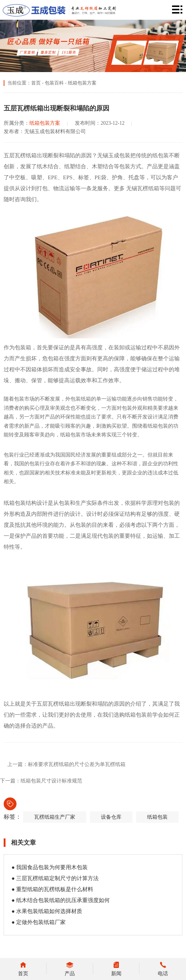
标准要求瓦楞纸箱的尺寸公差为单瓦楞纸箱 (77, 764)
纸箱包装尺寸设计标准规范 (51, 781)
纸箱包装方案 (82, 83)
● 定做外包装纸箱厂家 (39, 922)
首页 (36, 83)
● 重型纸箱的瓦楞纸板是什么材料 (52, 889)
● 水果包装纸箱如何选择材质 (47, 911)
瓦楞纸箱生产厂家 (55, 817)
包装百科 (54, 83)
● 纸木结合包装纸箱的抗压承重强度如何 (61, 900)
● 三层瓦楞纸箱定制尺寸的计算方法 (55, 878)
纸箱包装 (157, 817)
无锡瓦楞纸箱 (143, 188)
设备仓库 (111, 817)
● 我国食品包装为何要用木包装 (50, 867)
